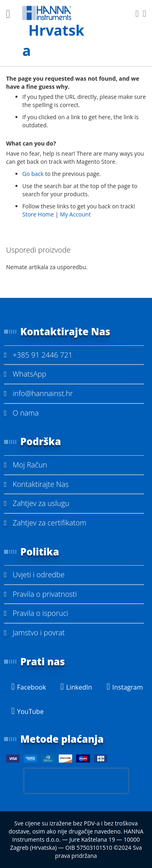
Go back (33, 174)
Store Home (38, 214)
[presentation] (76, 781)
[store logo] (57, 33)
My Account (75, 214)
